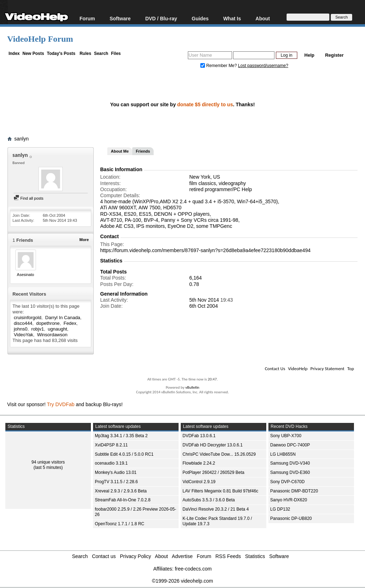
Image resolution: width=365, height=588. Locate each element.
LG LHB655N (283, 454)
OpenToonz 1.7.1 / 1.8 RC (120, 524)
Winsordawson (52, 335)
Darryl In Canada (63, 318)
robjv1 (38, 329)
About (263, 18)
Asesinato (25, 275)
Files (116, 53)
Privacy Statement (327, 369)
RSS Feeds (228, 556)
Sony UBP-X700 (286, 436)
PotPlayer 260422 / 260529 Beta (213, 472)
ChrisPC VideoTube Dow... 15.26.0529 (219, 454)
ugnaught (57, 329)
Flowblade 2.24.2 (199, 463)
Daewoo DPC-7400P (290, 445)
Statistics (255, 556)
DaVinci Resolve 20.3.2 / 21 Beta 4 (216, 509)
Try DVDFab (61, 404)
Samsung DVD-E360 (290, 472)
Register (334, 55)
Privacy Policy (136, 556)
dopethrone (48, 323)
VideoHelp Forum (40, 39)
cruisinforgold (28, 318)
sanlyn (21, 139)
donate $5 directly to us (205, 104)
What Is (232, 18)
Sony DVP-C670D (287, 482)
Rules (85, 53)
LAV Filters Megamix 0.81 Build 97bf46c (220, 491)
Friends (143, 151)
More (84, 240)
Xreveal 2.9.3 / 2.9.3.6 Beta (121, 491)
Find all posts (29, 198)
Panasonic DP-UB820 (291, 518)
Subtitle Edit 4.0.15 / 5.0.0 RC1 (124, 454)
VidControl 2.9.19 (199, 482)
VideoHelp (298, 369)
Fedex (70, 323)
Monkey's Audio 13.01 (116, 472)
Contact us (104, 556)
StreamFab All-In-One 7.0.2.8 (123, 500)
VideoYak (24, 335)
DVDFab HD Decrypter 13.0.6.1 (213, 445)
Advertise (182, 556)
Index (14, 53)
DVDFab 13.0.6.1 (199, 436)
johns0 (21, 329)
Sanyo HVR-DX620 (289, 500)
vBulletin (192, 387)
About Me (120, 151)
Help (309, 55)
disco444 (23, 323)
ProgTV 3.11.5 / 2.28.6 (116, 482)
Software (120, 18)
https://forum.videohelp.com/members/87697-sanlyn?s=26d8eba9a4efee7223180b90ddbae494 (205, 250)
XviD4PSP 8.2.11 (111, 445)
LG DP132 (280, 509)
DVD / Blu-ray (161, 18)
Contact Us (275, 369)
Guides (200, 18)
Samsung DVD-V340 (290, 463)
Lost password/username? (263, 66)
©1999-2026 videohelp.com (182, 581)
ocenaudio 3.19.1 (111, 463)
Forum (87, 18)
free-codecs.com (193, 569)
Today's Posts (61, 53)
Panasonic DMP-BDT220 (294, 491)
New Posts (33, 53)
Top (351, 369)
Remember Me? (219, 66)
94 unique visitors (48, 462)
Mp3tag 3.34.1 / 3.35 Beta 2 (121, 436)
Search (101, 53)
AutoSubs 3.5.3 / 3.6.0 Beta (209, 500)
